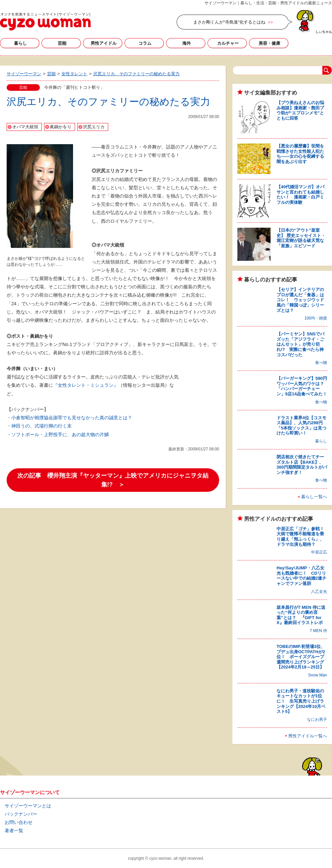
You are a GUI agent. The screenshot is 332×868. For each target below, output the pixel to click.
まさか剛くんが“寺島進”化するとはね (229, 22)
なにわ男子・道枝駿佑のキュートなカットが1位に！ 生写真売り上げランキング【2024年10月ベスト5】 (301, 701)
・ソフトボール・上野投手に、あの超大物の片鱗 (58, 434)
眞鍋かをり (61, 127)
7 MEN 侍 (318, 631)
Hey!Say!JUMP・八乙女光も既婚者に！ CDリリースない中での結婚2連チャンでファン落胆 (301, 576)
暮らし (20, 43)
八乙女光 (319, 592)
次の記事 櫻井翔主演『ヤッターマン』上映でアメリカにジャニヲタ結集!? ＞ (113, 480)
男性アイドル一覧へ (308, 736)
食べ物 (321, 363)
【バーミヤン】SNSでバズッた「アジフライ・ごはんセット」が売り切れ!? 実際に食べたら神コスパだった (300, 344)
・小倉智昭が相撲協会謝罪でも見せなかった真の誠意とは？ (69, 418)
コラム (145, 43)
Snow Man (318, 675)
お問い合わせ (19, 822)
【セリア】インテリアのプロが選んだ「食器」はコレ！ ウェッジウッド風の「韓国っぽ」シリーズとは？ (300, 300)
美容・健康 (269, 43)
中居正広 (319, 552)
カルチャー (228, 43)
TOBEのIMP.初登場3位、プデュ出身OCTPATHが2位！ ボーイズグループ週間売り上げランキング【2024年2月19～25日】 (301, 657)
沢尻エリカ (94, 127)
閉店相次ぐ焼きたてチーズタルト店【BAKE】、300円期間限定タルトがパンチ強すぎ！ (302, 465)
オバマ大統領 (25, 127)
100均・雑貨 (316, 318)
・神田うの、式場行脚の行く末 (39, 426)
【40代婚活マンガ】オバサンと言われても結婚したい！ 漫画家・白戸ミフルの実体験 (300, 195)
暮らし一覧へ (314, 497)
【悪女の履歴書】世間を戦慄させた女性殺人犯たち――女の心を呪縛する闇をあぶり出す (300, 154)
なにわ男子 (317, 720)
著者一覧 (14, 831)
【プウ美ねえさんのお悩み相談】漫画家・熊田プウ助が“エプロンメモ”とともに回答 (300, 110)
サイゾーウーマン (45, 22)
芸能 (62, 43)
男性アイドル (104, 43)
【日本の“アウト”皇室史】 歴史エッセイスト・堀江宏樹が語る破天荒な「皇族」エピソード (301, 238)
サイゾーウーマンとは (28, 806)
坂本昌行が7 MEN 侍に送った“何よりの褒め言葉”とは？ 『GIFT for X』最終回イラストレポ (301, 615)
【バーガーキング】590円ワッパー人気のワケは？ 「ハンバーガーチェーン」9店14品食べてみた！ (302, 386)
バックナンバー (21, 814)
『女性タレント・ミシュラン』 (86, 385)
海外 (187, 43)
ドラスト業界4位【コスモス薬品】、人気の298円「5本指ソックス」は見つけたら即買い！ (301, 426)
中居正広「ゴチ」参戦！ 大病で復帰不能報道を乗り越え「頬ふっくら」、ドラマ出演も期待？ (302, 537)
